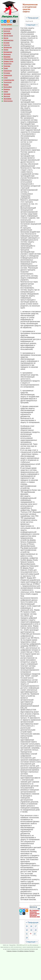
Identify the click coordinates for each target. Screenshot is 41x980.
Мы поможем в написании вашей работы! (35, 912)
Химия (6, 92)
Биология (7, 31)
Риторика (7, 73)
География (7, 33)
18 (27, 930)
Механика (7, 57)
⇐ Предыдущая (32, 18)
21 (27, 934)
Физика (6, 85)
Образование (8, 59)
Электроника (8, 101)
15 (27, 926)
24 (27, 938)
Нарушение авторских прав (35, 916)
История (6, 43)
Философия (8, 87)
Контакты (32, 951)
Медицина (7, 54)
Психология (8, 71)
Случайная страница (23, 951)
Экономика (7, 99)
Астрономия (8, 29)
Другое (6, 38)
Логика (6, 50)
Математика (8, 52)
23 (35, 934)
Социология (8, 75)
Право (6, 68)
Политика (7, 66)
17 (36, 926)
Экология (7, 96)
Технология (7, 82)
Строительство (9, 80)
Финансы (7, 89)
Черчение (7, 94)
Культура (7, 45)
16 (31, 926)
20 (36, 930)
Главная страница (12, 951)
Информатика (8, 40)
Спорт (6, 78)
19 (31, 930)
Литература (7, 47)
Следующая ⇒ (32, 25)
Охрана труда (8, 61)
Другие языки (8, 36)
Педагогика (7, 64)
